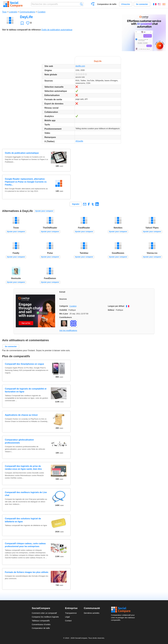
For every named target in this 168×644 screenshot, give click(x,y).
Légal (67, 617)
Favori (22, 23)
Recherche (81, 4)
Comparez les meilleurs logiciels (45, 617)
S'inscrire (126, 4)
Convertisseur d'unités (41, 624)
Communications (27, 12)
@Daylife (79, 141)
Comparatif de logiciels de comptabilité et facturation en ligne (26, 390)
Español (164, 4)
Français (155, 4)
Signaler (76, 204)
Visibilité (63, 310)
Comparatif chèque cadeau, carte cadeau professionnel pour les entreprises (25, 545)
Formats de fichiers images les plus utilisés (27, 572)
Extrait (62, 292)
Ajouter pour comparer (44, 211)
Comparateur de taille (107, 4)
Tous (4, 12)
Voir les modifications (68, 330)
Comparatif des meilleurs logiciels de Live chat (26, 494)
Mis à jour (64, 314)
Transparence (71, 613)
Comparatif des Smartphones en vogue (24, 364)
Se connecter (142, 4)
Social (124, 610)
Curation (41, 12)
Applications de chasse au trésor (21, 415)
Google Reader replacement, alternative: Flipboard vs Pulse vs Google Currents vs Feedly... (26, 182)
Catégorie (64, 306)
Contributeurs (66, 317)
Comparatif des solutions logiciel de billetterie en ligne (23, 520)
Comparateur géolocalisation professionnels (19, 441)
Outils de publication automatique (57, 30)
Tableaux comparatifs (41, 621)
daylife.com (80, 66)
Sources (63, 299)
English (159, 4)
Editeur (111, 310)
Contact (68, 621)
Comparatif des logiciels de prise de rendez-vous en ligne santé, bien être (23, 468)
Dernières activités (92, 613)
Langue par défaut (116, 306)
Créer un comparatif (93, 4)
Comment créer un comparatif (44, 613)
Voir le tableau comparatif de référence (21, 30)
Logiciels (13, 12)
